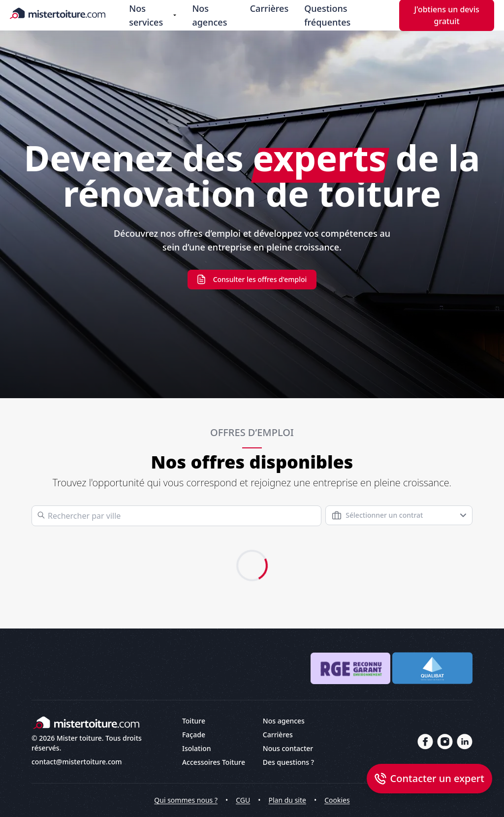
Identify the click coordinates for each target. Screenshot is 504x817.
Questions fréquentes (327, 15)
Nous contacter (288, 748)
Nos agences (209, 15)
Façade (194, 735)
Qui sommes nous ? (186, 800)
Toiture (194, 721)
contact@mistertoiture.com (77, 762)
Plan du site (287, 800)
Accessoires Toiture (214, 762)
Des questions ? (288, 762)
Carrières (269, 8)
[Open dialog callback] (429, 779)
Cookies (337, 800)
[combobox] (399, 515)
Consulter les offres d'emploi (252, 280)
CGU (243, 800)
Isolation (197, 748)
